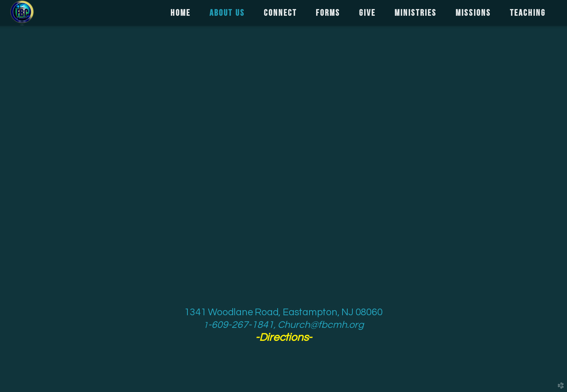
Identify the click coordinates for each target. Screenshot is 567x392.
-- (283, 337)
